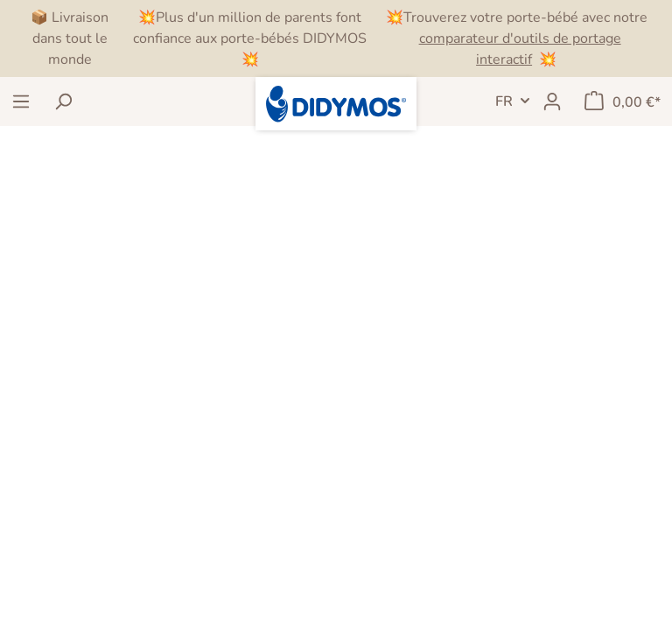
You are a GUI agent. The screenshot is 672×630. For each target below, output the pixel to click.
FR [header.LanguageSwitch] (504, 101)
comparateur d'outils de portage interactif (520, 49)
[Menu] (21, 101)
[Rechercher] (63, 101)
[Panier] (623, 101)
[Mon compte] (552, 101)
